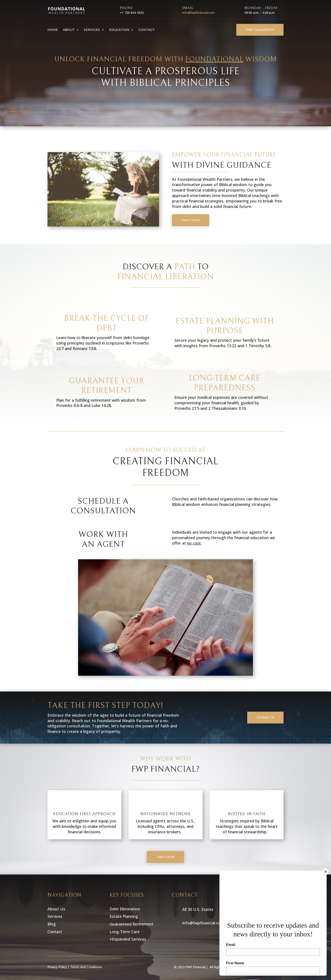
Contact (147, 30)
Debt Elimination (125, 909)
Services (92, 30)
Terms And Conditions (86, 967)
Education (119, 30)
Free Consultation (260, 30)
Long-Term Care (125, 932)
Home (53, 30)
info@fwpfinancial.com (198, 13)
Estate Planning (124, 916)
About (69, 30)
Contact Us (265, 717)
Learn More (191, 220)
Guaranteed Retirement (132, 924)
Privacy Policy (57, 967)
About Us (56, 909)
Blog (52, 924)
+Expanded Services (128, 939)
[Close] (326, 872)
